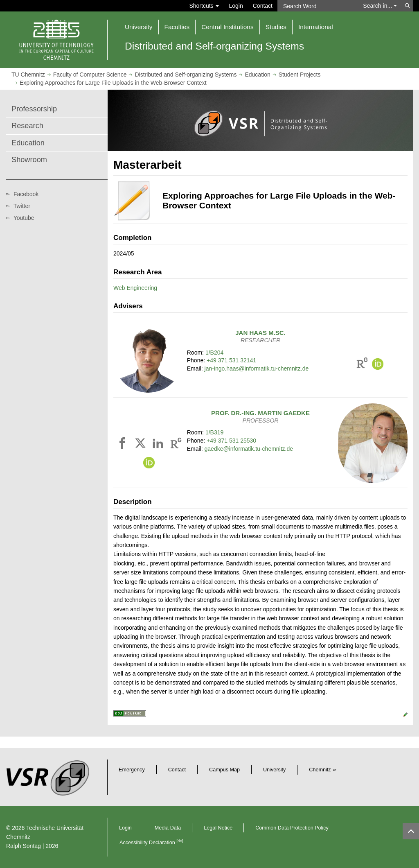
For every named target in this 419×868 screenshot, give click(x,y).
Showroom (29, 160)
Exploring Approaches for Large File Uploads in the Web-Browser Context (113, 83)
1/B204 (214, 353)
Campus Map (224, 770)
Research (27, 126)
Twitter (22, 206)
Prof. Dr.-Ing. (260, 413)
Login (236, 6)
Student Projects (300, 75)
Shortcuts (204, 6)
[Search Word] (318, 6)
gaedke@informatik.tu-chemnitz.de (249, 449)
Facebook (26, 194)
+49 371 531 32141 (231, 360)
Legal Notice (218, 828)
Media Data (168, 828)
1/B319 (214, 432)
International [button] (316, 27)
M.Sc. (260, 333)
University (274, 770)
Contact (263, 6)
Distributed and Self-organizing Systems (186, 75)
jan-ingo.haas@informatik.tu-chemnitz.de (257, 368)
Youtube (24, 218)
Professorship (34, 109)
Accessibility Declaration (151, 843)
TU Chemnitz (28, 75)
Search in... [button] (380, 6)
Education (257, 75)
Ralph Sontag (24, 846)
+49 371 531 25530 (231, 441)
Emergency (132, 770)
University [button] (139, 27)
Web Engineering (135, 288)
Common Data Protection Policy (292, 828)
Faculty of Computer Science (90, 75)
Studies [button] (276, 27)
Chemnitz (320, 770)
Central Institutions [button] (227, 27)
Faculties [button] (177, 27)
